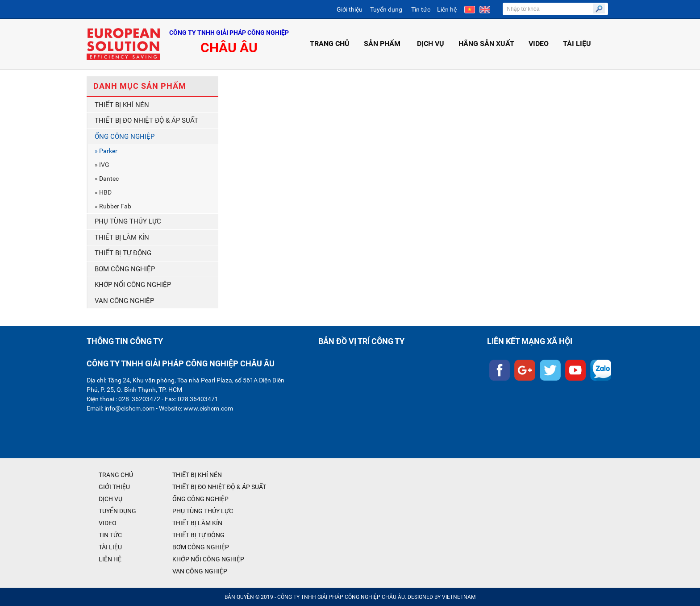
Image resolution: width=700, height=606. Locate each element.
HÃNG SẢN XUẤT (486, 44)
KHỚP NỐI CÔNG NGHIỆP (133, 285)
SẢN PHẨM (383, 44)
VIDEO (539, 44)
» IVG (102, 165)
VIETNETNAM (459, 597)
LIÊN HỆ (110, 559)
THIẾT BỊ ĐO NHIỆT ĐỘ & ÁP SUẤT (146, 120)
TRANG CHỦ (330, 44)
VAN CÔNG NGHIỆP (124, 301)
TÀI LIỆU (577, 44)
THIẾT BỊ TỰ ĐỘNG (123, 253)
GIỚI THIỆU (114, 487)
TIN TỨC (110, 535)
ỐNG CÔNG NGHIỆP (125, 137)
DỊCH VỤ (431, 44)
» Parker (106, 151)
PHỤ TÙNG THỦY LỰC (128, 221)
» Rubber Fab (113, 206)
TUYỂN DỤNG (117, 511)
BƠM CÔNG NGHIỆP (125, 269)
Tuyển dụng (386, 9)
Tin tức (421, 9)
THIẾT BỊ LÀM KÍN (122, 237)
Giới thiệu (350, 9)
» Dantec (107, 178)
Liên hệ (447, 9)
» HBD (103, 192)
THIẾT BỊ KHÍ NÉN (122, 105)
